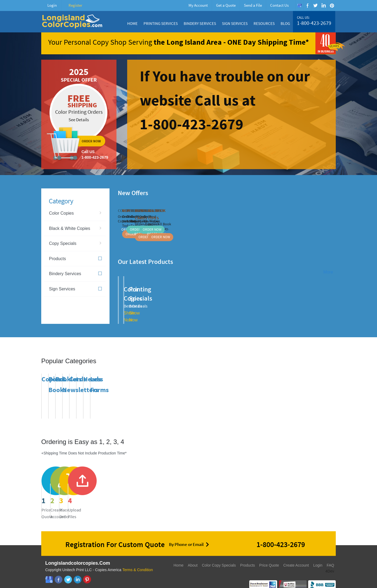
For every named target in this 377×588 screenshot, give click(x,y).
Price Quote (269, 556)
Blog (285, 23)
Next (333, 192)
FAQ (330, 556)
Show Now (182, 304)
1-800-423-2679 (314, 23)
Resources (264, 23)
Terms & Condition (138, 561)
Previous (326, 192)
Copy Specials (63, 243)
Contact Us (279, 5)
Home (132, 23)
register (151, 487)
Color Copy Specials (219, 556)
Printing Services (161, 23)
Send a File (253, 5)
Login (52, 5)
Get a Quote (226, 5)
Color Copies (61, 213)
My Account (198, 5)
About (193, 556)
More (328, 272)
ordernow (79, 114)
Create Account (296, 556)
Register (75, 5)
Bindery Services (200, 23)
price (75, 487)
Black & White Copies (70, 228)
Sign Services (235, 23)
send (227, 487)
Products (75, 259)
